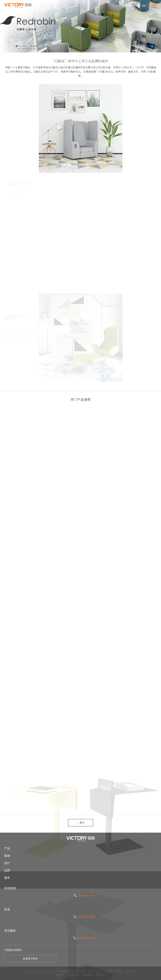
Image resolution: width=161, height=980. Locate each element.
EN (144, 6)
